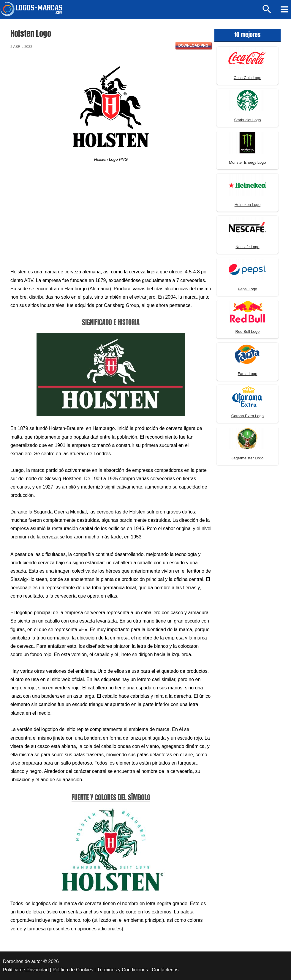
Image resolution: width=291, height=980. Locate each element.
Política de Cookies (73, 970)
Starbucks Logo (247, 120)
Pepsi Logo (247, 289)
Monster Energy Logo (247, 162)
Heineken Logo (247, 205)
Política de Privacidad (26, 970)
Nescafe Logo (247, 247)
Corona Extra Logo (247, 416)
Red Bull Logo (248, 331)
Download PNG (193, 45)
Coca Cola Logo (247, 78)
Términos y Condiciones (123, 970)
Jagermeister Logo (248, 458)
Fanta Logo (248, 374)
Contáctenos (165, 970)
